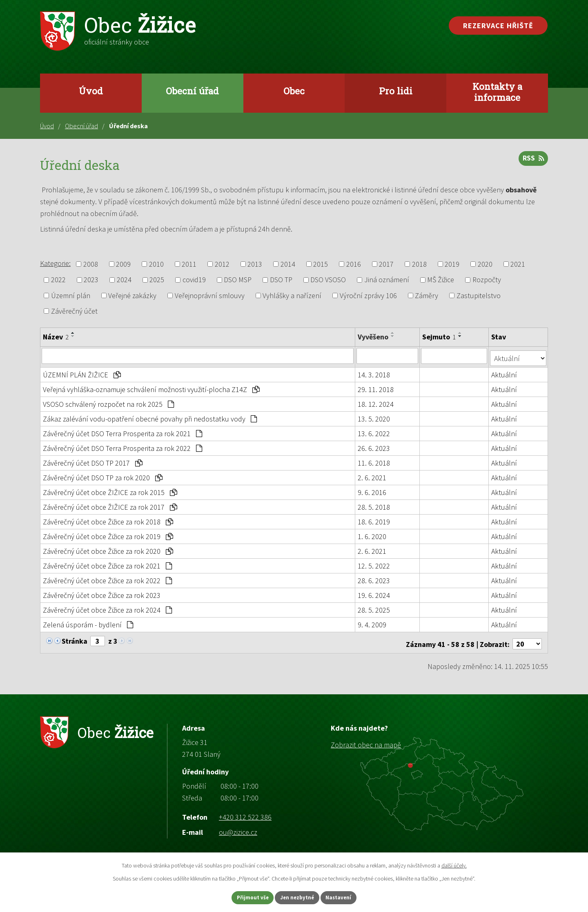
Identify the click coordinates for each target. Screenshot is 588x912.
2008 (91, 264)
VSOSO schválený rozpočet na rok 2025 (108, 402)
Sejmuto (440, 337)
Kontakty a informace (497, 92)
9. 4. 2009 (372, 622)
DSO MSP (238, 280)
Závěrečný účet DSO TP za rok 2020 (103, 475)
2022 (58, 280)
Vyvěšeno (373, 337)
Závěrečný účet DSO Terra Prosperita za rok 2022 (122, 446)
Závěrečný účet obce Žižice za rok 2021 (107, 563)
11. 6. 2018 (374, 460)
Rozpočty (487, 280)
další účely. (454, 864)
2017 (386, 264)
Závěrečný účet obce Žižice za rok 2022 (107, 578)
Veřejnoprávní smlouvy (210, 295)
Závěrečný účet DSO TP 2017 (93, 460)
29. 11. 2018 (376, 387)
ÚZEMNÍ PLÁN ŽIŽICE (82, 372)
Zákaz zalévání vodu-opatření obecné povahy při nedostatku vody (150, 416)
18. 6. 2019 (374, 519)
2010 (156, 264)
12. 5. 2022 (374, 563)
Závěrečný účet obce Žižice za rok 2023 (102, 593)
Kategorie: (55, 263)
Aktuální (505, 372)
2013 (255, 264)
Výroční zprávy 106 (368, 295)
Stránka (75, 639)
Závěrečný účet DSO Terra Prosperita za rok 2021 (122, 431)
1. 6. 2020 (372, 534)
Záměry (427, 295)
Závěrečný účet (74, 311)
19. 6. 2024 (374, 593)
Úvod (91, 91)
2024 (124, 280)
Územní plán (71, 295)
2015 (321, 264)
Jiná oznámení (387, 280)
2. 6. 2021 (372, 475)
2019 (452, 264)
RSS (532, 161)
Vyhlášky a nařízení (292, 295)
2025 (157, 280)
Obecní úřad (192, 91)
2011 (189, 264)
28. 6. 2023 (374, 578)
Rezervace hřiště (498, 26)
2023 (91, 280)
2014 (288, 264)
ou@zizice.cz (238, 827)
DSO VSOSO (328, 280)
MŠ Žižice (441, 280)
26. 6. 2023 (374, 446)
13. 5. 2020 (374, 416)
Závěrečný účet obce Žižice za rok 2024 (107, 608)
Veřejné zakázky (132, 295)
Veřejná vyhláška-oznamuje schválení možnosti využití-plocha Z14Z (151, 387)
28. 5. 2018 (374, 505)
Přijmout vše (244, 897)
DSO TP (281, 280)
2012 (222, 264)
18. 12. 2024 (376, 402)
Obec (294, 91)
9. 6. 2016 (372, 490)
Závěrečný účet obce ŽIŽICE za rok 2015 (110, 490)
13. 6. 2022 (374, 431)
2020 (485, 264)
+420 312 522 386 (245, 812)
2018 (419, 264)
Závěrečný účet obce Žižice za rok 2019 (108, 534)
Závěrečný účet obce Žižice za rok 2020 (108, 549)
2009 (123, 264)
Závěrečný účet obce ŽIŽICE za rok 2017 (110, 505)
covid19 (194, 280)
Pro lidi (396, 91)
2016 (354, 264)
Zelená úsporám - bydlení (88, 622)
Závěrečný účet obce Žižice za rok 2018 (108, 519)
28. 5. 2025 (374, 608)
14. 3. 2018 (374, 372)
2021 (518, 264)
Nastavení (347, 897)
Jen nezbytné (298, 897)
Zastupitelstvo (479, 295)
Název (56, 337)
